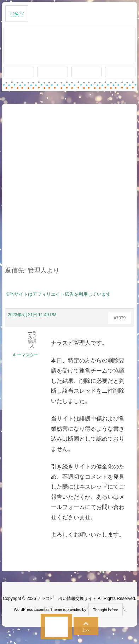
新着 (19, 72)
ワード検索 (53, 72)
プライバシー (120, 72)
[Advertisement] (69, 189)
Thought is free (106, 610)
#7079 (120, 318)
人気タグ (86, 72)
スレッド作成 (70, 46)
